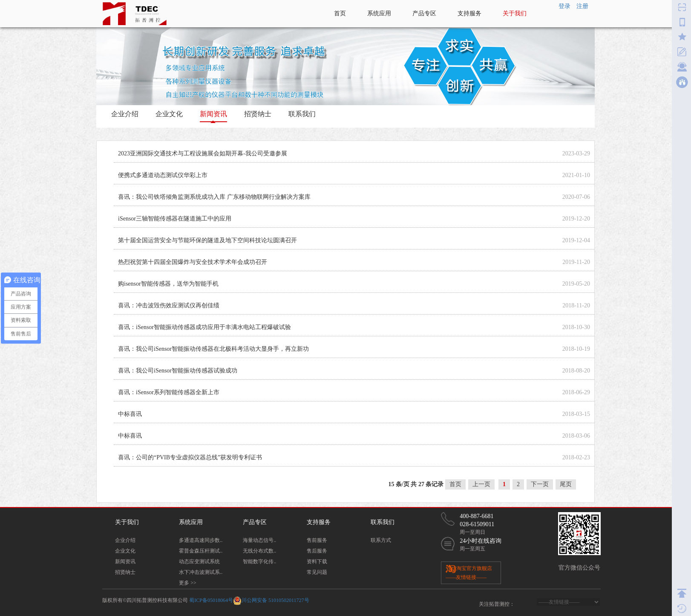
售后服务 (317, 551)
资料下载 (317, 562)
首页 (340, 13)
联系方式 (381, 540)
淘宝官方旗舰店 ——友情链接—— (469, 572)
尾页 (566, 484)
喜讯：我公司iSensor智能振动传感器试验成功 (178, 371)
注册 (582, 6)
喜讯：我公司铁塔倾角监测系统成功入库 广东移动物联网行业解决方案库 (214, 197)
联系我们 (302, 114)
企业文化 (169, 114)
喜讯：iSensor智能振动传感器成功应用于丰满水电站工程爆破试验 (204, 327)
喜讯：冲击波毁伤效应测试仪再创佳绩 (169, 305)
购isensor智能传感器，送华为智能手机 (168, 284)
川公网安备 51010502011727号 (275, 600)
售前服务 (317, 540)
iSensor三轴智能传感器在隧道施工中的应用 (175, 219)
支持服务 (469, 13)
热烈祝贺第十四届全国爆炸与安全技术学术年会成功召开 (193, 262)
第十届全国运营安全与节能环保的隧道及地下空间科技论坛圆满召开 (207, 240)
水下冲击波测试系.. (201, 572)
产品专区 (424, 13)
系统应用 (379, 13)
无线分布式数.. (259, 551)
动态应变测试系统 (199, 562)
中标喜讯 (130, 414)
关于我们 (515, 13)
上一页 (481, 484)
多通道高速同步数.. (201, 540)
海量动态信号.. (259, 540)
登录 (564, 6)
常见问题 (317, 572)
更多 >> (188, 583)
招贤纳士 (258, 114)
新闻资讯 (213, 114)
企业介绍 (125, 114)
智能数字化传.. (259, 562)
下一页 (540, 484)
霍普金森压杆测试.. (201, 551)
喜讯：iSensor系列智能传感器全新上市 (169, 392)
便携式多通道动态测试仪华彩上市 (163, 175)
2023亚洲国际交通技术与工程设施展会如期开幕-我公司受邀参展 (203, 153)
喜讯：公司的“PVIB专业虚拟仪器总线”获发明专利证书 (190, 457)
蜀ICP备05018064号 (211, 600)
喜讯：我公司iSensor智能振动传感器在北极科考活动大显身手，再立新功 (213, 349)
